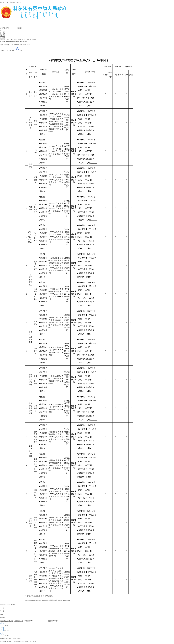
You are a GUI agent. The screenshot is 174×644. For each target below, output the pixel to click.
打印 (19, 50)
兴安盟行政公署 (18, 621)
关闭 (1, 614)
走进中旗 (3, 38)
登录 (1, 2)
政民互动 (3, 36)
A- (10, 50)
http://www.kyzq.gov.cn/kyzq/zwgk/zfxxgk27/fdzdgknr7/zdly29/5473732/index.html (47, 600)
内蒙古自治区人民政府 (7, 621)
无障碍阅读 (12, 2)
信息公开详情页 (32, 40)
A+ (7, 50)
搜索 (19, 28)
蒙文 (5, 2)
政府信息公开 (22, 40)
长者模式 (18, 2)
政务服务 (3, 34)
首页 (1, 30)
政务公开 (3, 32)
